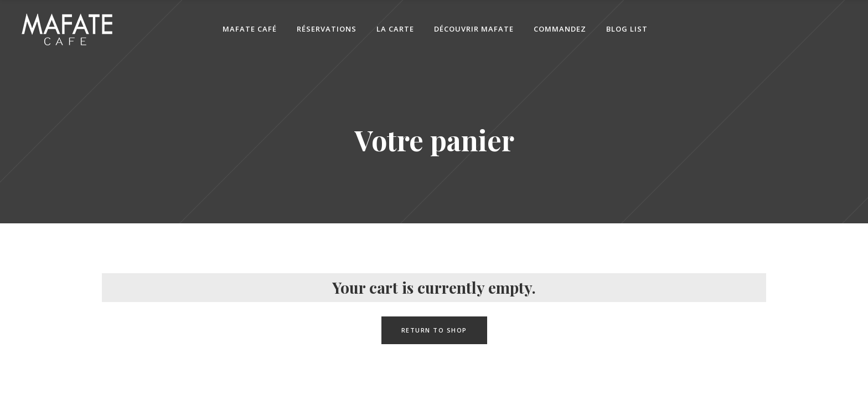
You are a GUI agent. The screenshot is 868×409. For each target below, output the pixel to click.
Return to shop (434, 330)
